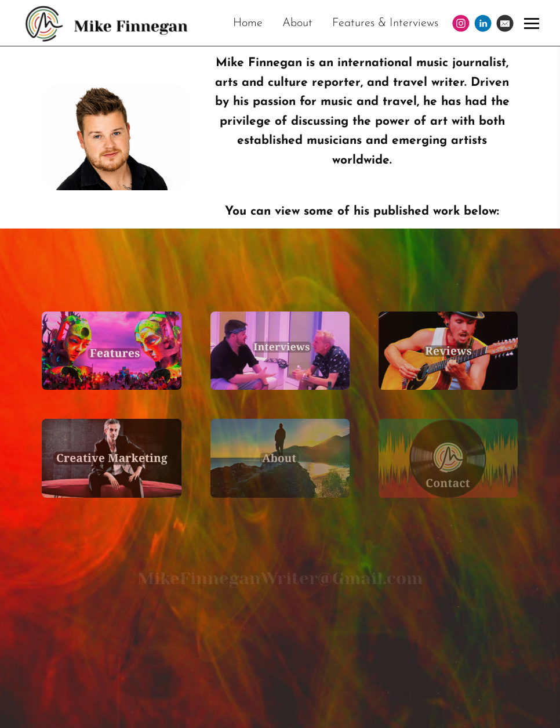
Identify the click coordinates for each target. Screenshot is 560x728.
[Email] (505, 23)
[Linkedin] (483, 23)
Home (248, 23)
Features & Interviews (385, 23)
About (297, 23)
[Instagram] (461, 23)
